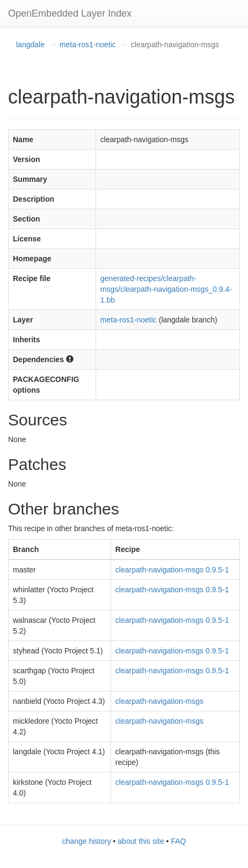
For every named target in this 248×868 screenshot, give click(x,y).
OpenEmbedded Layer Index (70, 13)
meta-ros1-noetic (88, 45)
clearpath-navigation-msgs (159, 701)
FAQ (178, 841)
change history (87, 841)
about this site (141, 841)
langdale (30, 45)
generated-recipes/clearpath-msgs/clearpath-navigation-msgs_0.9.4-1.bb (166, 289)
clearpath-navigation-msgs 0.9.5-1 (172, 570)
